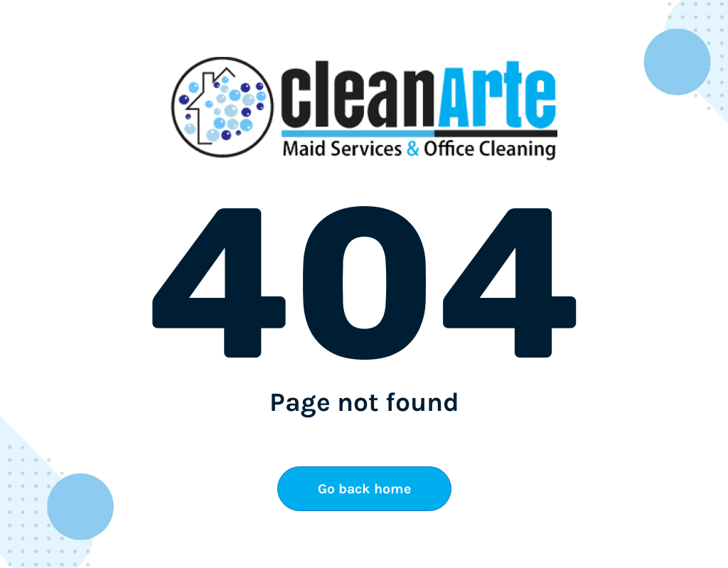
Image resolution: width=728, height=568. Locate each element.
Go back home (364, 489)
